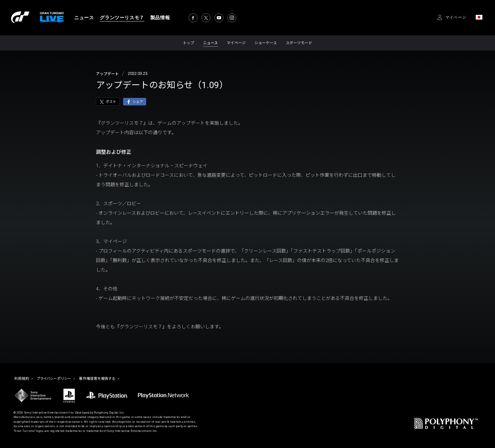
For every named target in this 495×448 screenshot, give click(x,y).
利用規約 (24, 379)
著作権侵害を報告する (115, 379)
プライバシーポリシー (62, 379)
